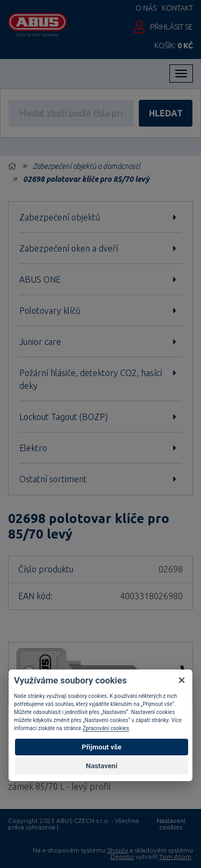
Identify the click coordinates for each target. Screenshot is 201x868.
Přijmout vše (101, 747)
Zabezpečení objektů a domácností (86, 166)
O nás (146, 8)
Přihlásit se (172, 27)
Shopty (118, 850)
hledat (166, 113)
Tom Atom (175, 856)
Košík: (174, 46)
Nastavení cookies (171, 824)
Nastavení (102, 766)
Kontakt (177, 8)
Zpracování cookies (106, 728)
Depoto (122, 856)
